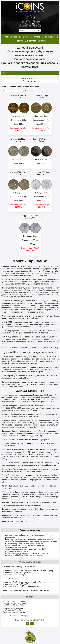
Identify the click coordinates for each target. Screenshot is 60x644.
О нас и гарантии (50, 37)
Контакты (42, 41)
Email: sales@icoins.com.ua (30, 26)
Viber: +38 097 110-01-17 (30, 24)
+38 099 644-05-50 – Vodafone (15, 605)
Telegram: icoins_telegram (30, 22)
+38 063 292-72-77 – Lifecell (14, 602)
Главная (8, 37)
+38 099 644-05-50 (30, 20)
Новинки (17, 37)
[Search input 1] (28, 30)
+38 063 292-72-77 (30, 16)
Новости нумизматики (26, 41)
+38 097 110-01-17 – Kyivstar (14, 603)
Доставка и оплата (31, 37)
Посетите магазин (30, 81)
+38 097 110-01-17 (30, 18)
